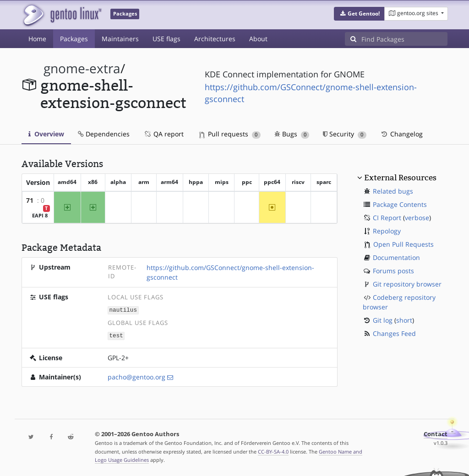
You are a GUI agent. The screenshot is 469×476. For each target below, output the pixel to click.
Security (345, 134)
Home (37, 39)
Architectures (215, 39)
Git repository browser (407, 284)
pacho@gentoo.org (136, 376)
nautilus (123, 310)
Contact (436, 433)
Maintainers (120, 39)
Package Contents (400, 204)
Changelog (401, 134)
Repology (387, 231)
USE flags (166, 39)
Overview (46, 134)
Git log (383, 320)
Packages (74, 39)
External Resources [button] (400, 178)
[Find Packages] (404, 39)
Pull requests (230, 134)
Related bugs (393, 191)
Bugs (292, 134)
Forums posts (393, 271)
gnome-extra (82, 68)
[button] (359, 14)
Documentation (396, 257)
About (258, 39)
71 (30, 200)
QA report (164, 134)
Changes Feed (394, 333)
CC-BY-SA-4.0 (273, 451)
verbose (417, 218)
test (116, 335)
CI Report (387, 218)
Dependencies (104, 134)
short (404, 320)
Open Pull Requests (404, 244)
